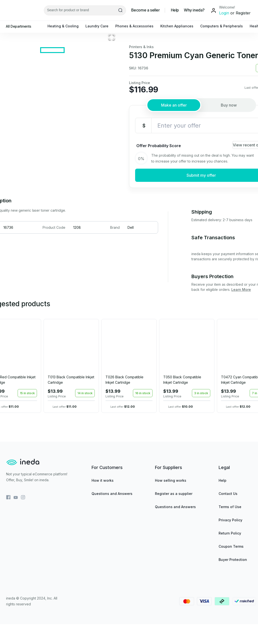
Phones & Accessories (137, 26)
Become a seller (146, 10)
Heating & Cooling (65, 26)
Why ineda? (194, 10)
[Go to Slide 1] (52, 193)
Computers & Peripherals (224, 26)
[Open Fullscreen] (112, 171)
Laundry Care (99, 26)
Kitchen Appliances (179, 26)
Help (175, 10)
